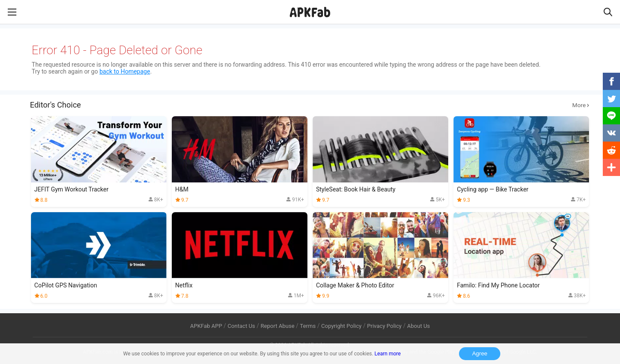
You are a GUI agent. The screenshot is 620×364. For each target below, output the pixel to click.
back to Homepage (125, 71)
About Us (418, 326)
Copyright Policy (341, 326)
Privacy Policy (384, 326)
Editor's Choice (310, 105)
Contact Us (242, 326)
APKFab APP (206, 326)
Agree (480, 353)
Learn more (388, 354)
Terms (308, 326)
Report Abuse (277, 326)
